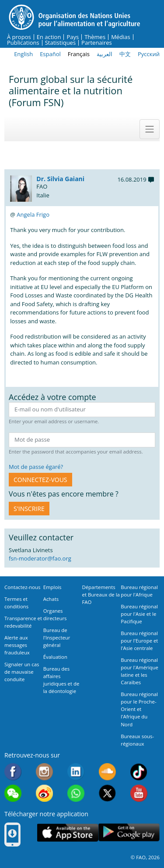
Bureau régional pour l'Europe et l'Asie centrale (139, 641)
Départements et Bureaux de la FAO (101, 595)
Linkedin (76, 772)
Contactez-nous (22, 587)
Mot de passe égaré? (36, 467)
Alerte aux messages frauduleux (17, 645)
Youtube (139, 793)
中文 (125, 54)
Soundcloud (107, 772)
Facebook (13, 772)
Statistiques (60, 43)
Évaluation (55, 657)
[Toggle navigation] (150, 129)
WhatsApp (76, 793)
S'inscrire (29, 509)
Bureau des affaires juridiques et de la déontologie (61, 680)
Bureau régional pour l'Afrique (139, 591)
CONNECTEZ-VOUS (40, 480)
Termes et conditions (16, 603)
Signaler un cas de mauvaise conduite (22, 672)
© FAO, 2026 (145, 857)
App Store (68, 832)
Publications (23, 43)
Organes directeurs (55, 614)
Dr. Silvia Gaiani (60, 179)
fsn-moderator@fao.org (40, 558)
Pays (73, 37)
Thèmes (95, 37)
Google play (129, 832)
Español (50, 54)
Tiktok (139, 772)
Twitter (107, 793)
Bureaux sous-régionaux (137, 740)
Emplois (52, 587)
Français (79, 54)
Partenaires (97, 43)
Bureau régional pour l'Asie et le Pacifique (139, 614)
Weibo (44, 793)
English (23, 54)
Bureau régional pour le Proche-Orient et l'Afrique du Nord (139, 709)
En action (49, 37)
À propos (19, 37)
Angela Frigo (33, 214)
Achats (51, 599)
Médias (121, 37)
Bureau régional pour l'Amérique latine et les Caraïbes (140, 671)
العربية (105, 54)
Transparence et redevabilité (23, 622)
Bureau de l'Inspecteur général (57, 638)
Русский (149, 54)
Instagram (44, 772)
